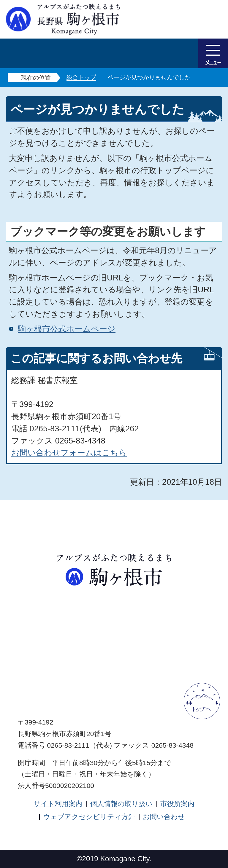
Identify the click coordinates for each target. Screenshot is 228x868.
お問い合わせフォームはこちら (69, 453)
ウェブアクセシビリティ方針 (89, 817)
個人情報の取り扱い (121, 804)
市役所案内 (177, 804)
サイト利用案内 (58, 804)
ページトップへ (202, 701)
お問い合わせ (164, 817)
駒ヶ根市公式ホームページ (67, 329)
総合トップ (81, 77)
